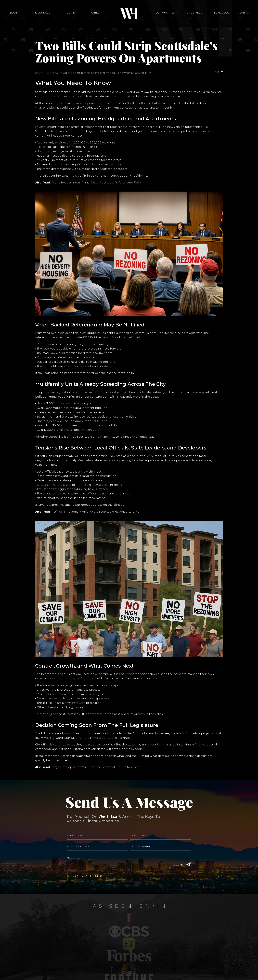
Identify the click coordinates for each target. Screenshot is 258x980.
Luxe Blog (216, 16)
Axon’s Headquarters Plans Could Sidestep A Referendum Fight (97, 183)
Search (75, 16)
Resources (47, 16)
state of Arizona (80, 679)
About (21, 16)
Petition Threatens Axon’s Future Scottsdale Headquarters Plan (97, 512)
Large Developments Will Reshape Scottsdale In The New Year (96, 767)
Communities (165, 16)
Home (39, 73)
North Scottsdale (139, 103)
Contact (236, 16)
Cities (95, 16)
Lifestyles (192, 16)
